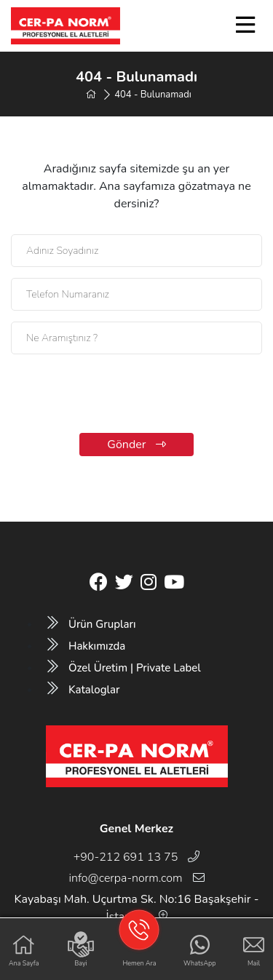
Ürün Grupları (92, 624)
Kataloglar (83, 690)
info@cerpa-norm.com (136, 878)
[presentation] (137, 394)
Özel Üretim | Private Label (124, 668)
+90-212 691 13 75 (137, 857)
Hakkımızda (86, 646)
